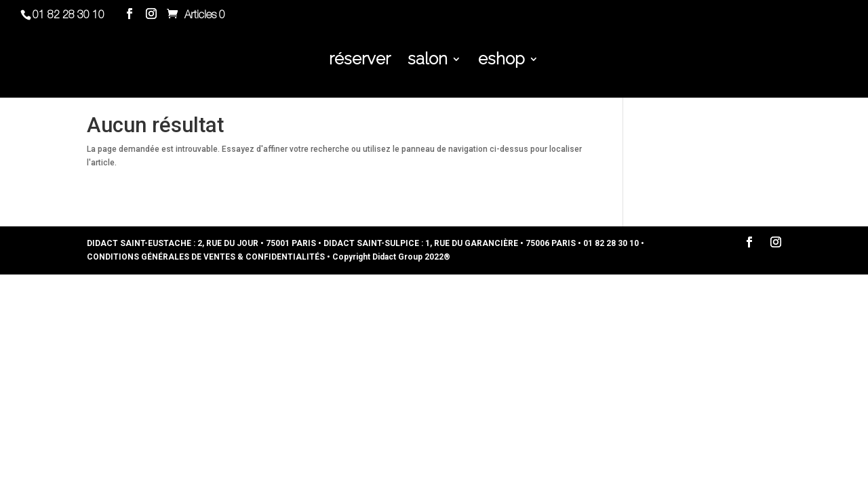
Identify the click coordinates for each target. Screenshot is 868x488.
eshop (501, 61)
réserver (360, 61)
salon (428, 61)
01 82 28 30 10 (68, 16)
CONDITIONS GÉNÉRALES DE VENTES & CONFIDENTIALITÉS (206, 257)
